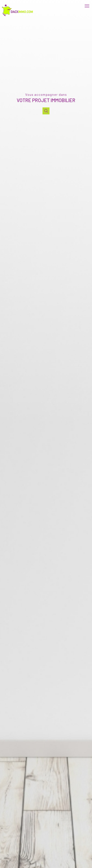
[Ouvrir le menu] (88, 6)
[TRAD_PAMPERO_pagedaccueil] (18, 16)
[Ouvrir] (46, 111)
